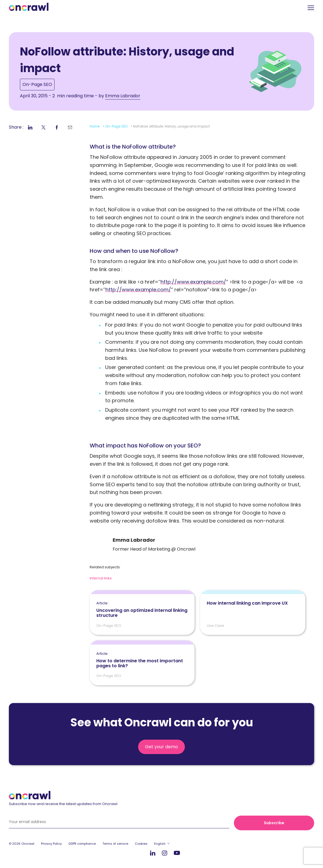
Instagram (165, 853)
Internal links (101, 578)
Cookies (141, 844)
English (160, 844)
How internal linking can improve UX (247, 603)
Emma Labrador (123, 96)
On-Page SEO (37, 84)
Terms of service (115, 844)
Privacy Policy (51, 844)
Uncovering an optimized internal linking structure (142, 610)
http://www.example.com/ (193, 282)
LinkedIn (153, 853)
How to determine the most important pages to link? (142, 660)
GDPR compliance (82, 844)
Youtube (177, 853)
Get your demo (161, 747)
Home (95, 126)
